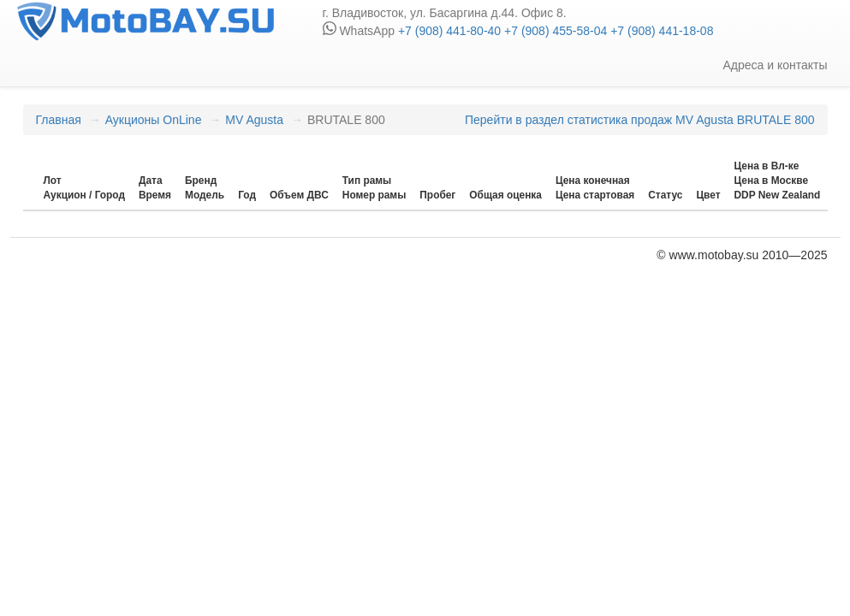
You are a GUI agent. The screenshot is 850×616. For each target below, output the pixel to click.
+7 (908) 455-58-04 (554, 31)
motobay (145, 21)
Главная (59, 120)
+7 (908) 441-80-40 (449, 31)
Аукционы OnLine (154, 120)
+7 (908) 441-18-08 (660, 31)
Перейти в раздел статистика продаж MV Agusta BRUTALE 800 (640, 120)
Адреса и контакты (775, 65)
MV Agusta (254, 120)
